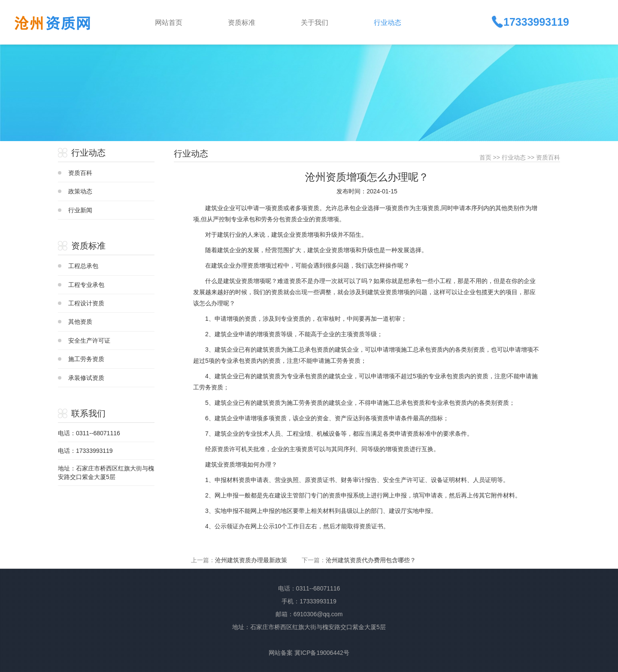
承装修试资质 (86, 378)
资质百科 (80, 173)
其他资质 (80, 322)
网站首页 (169, 23)
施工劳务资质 (86, 359)
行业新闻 (80, 210)
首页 (485, 157)
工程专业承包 (86, 285)
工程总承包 (83, 266)
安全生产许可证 (89, 341)
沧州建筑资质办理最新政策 (251, 560)
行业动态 (514, 157)
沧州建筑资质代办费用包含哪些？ (371, 560)
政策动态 (80, 191)
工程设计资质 (86, 303)
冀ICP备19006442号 (322, 653)
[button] (257, 22)
